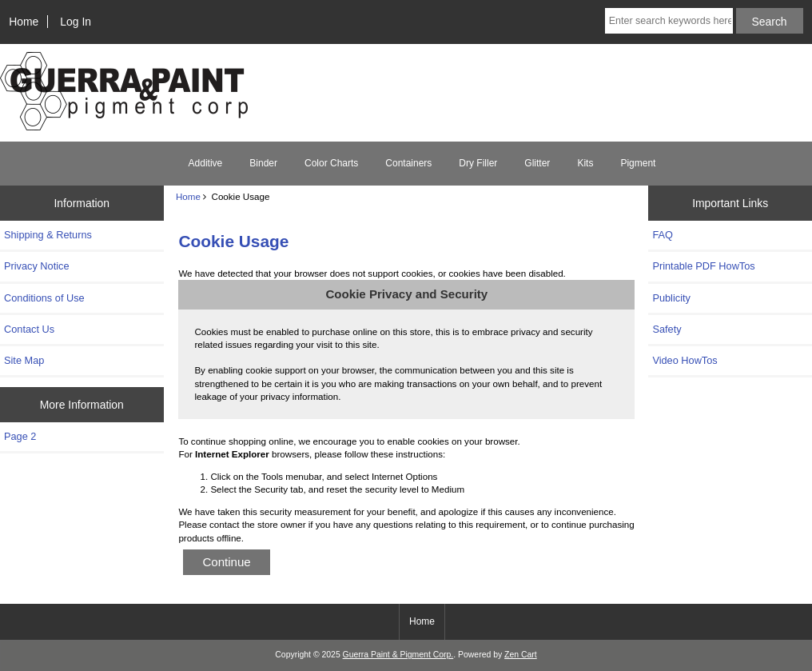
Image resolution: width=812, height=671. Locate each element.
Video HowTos (685, 360)
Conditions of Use (44, 298)
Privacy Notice (36, 266)
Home (24, 22)
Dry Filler (478, 163)
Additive (206, 163)
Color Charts (331, 163)
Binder (263, 163)
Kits (585, 163)
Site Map (24, 360)
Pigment (638, 163)
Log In (76, 22)
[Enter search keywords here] (669, 21)
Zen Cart (521, 655)
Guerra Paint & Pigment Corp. (398, 655)
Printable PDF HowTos (703, 266)
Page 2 (20, 436)
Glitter (537, 163)
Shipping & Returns (48, 235)
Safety (667, 329)
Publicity (671, 298)
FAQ (663, 235)
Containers (408, 163)
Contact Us (29, 329)
